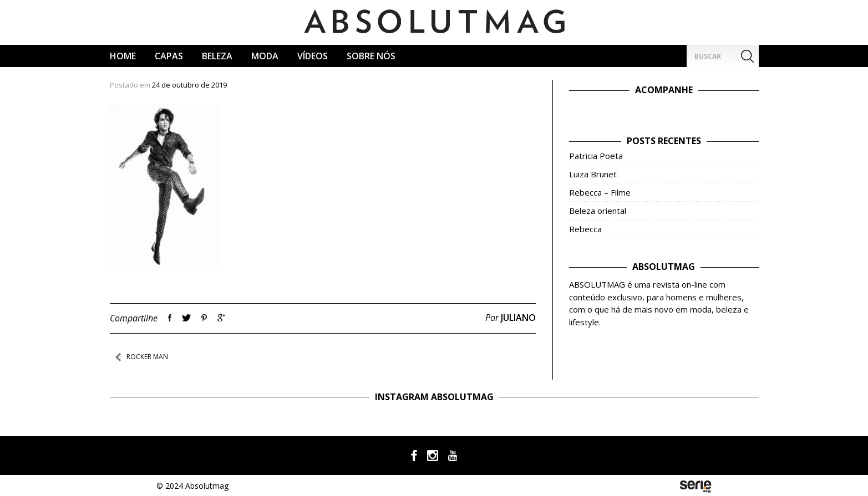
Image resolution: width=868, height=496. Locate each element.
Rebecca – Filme (600, 192)
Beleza (217, 56)
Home (123, 56)
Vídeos (313, 56)
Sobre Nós (371, 56)
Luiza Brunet (593, 174)
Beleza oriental (598, 211)
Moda (265, 56)
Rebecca (585, 229)
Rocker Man (147, 357)
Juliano (518, 318)
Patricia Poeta (596, 156)
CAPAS (169, 56)
